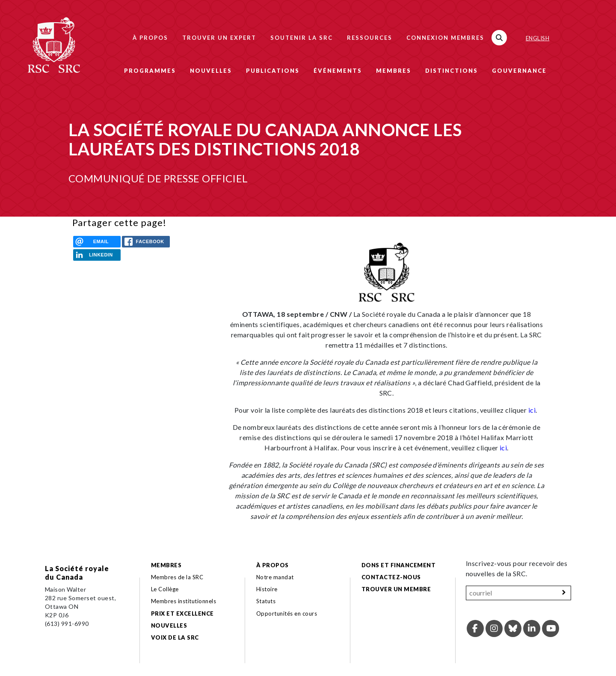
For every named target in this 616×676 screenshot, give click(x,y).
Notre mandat (275, 577)
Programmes (150, 71)
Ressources (370, 38)
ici (532, 410)
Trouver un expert (219, 38)
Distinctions (452, 71)
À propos (150, 38)
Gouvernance (519, 71)
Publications (273, 71)
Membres (394, 71)
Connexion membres (445, 38)
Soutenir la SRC (302, 38)
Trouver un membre (396, 589)
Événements (338, 71)
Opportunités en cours (287, 613)
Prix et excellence (182, 613)
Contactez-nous (391, 577)
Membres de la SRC (177, 577)
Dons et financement (398, 565)
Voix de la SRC (175, 637)
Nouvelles (211, 71)
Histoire (267, 589)
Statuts (266, 601)
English (538, 38)
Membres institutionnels (184, 601)
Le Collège (165, 589)
